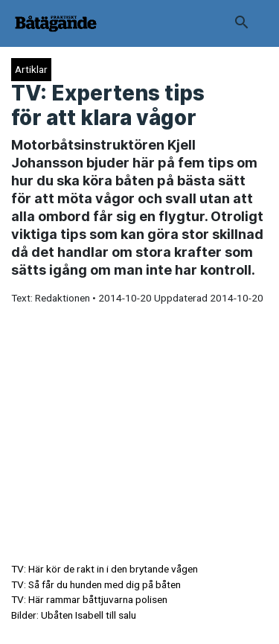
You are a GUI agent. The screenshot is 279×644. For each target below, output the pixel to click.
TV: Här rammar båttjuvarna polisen (89, 599)
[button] (242, 24)
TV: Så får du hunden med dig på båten (96, 584)
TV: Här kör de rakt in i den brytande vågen (105, 569)
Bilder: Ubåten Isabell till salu (74, 615)
